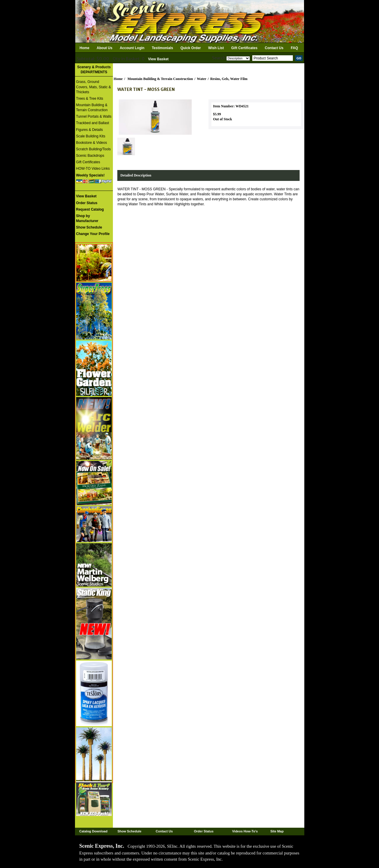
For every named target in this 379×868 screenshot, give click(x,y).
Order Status (204, 831)
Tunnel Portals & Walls (94, 116)
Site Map (277, 831)
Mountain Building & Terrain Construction (92, 108)
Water (202, 79)
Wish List (216, 48)
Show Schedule (129, 831)
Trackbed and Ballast (93, 123)
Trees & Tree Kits (90, 99)
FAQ (294, 48)
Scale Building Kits (91, 136)
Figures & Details (90, 130)
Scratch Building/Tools (94, 149)
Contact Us (274, 48)
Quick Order (191, 48)
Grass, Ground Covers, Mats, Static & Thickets (94, 87)
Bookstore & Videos (92, 143)
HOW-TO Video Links (93, 169)
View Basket (158, 59)
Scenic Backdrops (90, 156)
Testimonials (162, 48)
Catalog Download (94, 831)
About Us (105, 48)
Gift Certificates (244, 48)
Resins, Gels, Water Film (229, 79)
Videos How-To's (245, 831)
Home (85, 48)
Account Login (132, 48)
